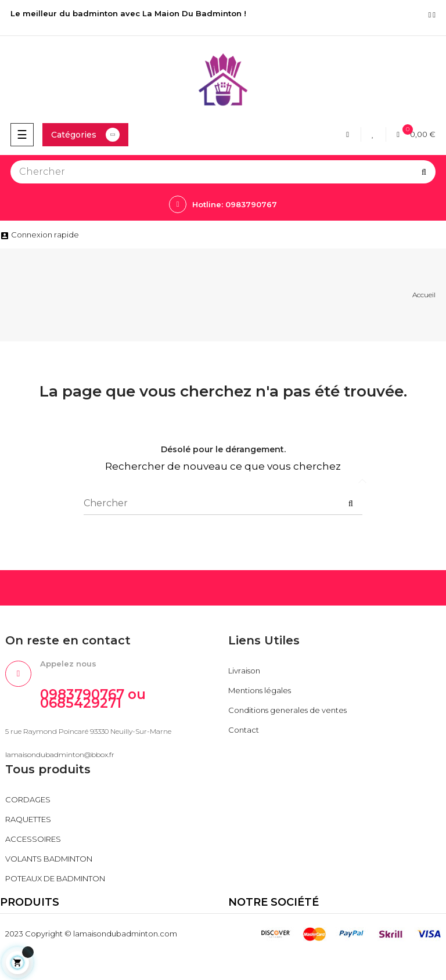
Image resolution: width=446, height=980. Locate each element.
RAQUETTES (28, 819)
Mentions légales (260, 690)
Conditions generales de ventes (287, 710)
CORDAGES (28, 799)
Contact (244, 730)
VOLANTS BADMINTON (49, 859)
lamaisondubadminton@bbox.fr (60, 754)
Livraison (244, 671)
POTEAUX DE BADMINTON (55, 878)
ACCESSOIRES (33, 839)
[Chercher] (223, 172)
